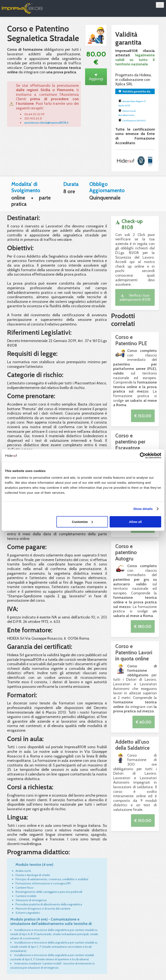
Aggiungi (96, 77)
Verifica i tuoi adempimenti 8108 (135, 297)
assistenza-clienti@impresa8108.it (46, 123)
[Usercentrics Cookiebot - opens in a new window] (143, 456)
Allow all (135, 522)
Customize (82, 522)
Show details (143, 509)
